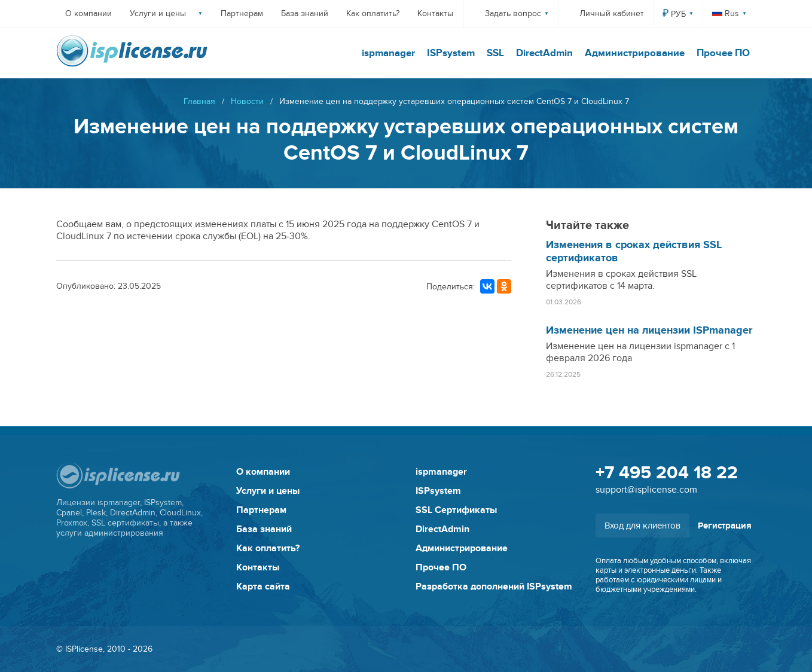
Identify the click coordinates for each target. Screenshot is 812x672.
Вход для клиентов (642, 526)
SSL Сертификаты (456, 510)
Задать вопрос (513, 13)
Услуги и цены (158, 13)
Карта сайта (263, 587)
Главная (199, 101)
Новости (247, 101)
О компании (88, 13)
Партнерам (242, 13)
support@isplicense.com (646, 490)
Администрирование (635, 53)
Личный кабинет (612, 13)
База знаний (305, 13)
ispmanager (388, 53)
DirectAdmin (544, 53)
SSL (495, 53)
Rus (726, 13)
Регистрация (725, 526)
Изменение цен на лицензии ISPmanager (649, 331)
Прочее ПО (723, 53)
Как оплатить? (373, 13)
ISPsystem (451, 53)
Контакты (435, 13)
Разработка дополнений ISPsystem (494, 587)
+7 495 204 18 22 (667, 473)
